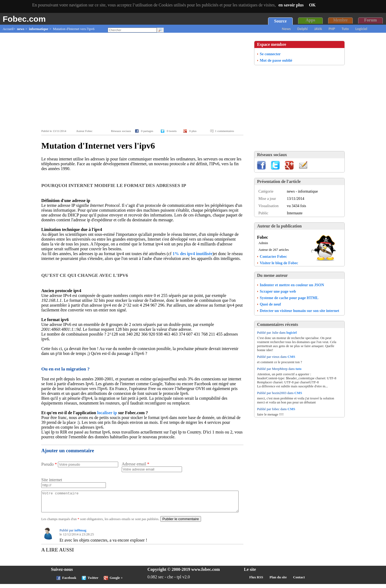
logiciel (291, 333)
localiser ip (107, 413)
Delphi (303, 29)
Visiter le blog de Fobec (279, 263)
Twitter (93, 582)
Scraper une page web (278, 291)
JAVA (318, 29)
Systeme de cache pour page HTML (289, 298)
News (286, 29)
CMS (291, 357)
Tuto (345, 29)
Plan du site (278, 581)
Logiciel (361, 29)
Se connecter (270, 54)
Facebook (69, 582)
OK (312, 5)
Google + (116, 582)
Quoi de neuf (270, 304)
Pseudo (49, 464)
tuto (299, 369)
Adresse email (136, 464)
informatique (39, 29)
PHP (332, 29)
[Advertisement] (144, 81)
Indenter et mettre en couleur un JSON (292, 285)
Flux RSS (256, 581)
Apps (310, 20)
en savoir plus (291, 5)
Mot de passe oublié (276, 60)
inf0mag (80, 534)
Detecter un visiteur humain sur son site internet (299, 311)
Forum (370, 20)
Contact (299, 581)
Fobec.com (24, 19)
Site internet (52, 480)
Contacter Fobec (273, 256)
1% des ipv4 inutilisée (193, 254)
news (21, 29)
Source (281, 21)
